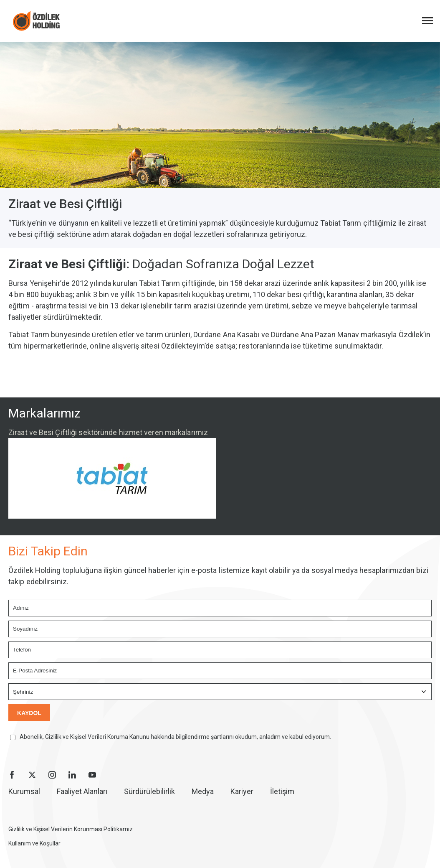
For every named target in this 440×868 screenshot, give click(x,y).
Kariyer (242, 791)
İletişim (282, 791)
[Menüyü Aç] (427, 21)
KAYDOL (29, 713)
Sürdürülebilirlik (149, 791)
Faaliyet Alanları (82, 791)
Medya (203, 791)
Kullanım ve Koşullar (34, 843)
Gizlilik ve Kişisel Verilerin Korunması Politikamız (71, 829)
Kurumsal (24, 791)
